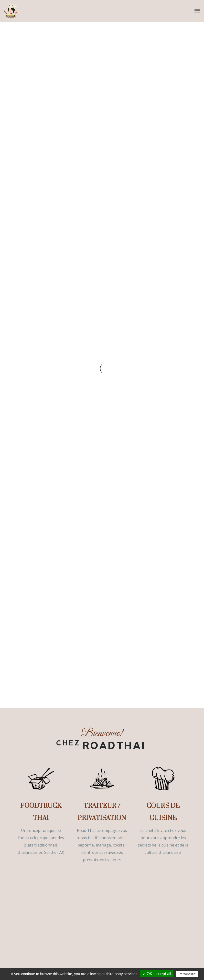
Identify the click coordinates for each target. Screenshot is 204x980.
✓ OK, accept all (157, 974)
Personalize (187, 974)
